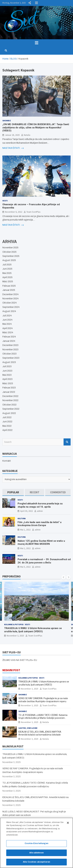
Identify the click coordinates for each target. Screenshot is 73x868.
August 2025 (9, 260)
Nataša (27, 135)
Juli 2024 (7, 316)
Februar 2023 (9, 388)
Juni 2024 (7, 320)
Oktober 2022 (9, 405)
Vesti (5, 201)
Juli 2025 (7, 265)
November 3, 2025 (15, 636)
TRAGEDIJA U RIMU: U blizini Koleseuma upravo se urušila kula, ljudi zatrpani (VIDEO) (33, 630)
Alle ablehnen (36, 854)
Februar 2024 (9, 337)
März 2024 (8, 333)
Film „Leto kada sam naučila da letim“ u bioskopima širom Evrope (40, 524)
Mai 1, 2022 (25, 530)
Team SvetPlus (33, 212)
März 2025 (8, 282)
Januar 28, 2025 (12, 135)
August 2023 (9, 362)
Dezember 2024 (10, 294)
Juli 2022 (7, 417)
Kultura (22, 518)
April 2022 (7, 430)
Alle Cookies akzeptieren (36, 863)
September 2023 (11, 358)
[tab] (13, 492)
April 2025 (7, 277)
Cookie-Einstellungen (36, 844)
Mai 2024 (7, 324)
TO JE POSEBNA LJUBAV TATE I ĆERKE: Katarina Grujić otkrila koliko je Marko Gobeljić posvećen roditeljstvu (43, 718)
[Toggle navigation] (36, 43)
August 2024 (9, 311)
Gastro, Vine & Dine (28, 728)
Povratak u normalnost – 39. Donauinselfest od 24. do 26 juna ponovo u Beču (44, 561)
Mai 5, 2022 (25, 567)
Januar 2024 (9, 341)
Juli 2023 (7, 366)
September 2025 (11, 256)
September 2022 (11, 409)
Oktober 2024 (10, 303)
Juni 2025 (7, 269)
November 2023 (10, 350)
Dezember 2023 (10, 345)
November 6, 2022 (14, 212)
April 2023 (7, 379)
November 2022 (10, 400)
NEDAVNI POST (11, 670)
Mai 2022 (7, 426)
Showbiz (7, 121)
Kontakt (7, 461)
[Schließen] (68, 824)
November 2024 (10, 299)
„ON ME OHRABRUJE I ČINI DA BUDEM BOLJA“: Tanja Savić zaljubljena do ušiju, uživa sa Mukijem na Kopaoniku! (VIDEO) (36, 127)
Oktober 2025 (9, 252)
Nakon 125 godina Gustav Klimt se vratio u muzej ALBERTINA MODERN (41, 542)
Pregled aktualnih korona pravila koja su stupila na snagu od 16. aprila (40, 505)
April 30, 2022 (26, 511)
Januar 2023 (9, 392)
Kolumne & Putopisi (14, 624)
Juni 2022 (7, 422)
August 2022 (9, 413)
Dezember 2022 (10, 396)
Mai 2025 (7, 273)
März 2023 (8, 383)
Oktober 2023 (9, 354)
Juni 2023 (7, 371)
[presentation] (64, 577)
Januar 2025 (9, 290)
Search (67, 442)
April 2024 (8, 328)
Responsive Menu (36, 3)
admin (40, 511)
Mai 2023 (7, 375)
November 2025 (10, 248)
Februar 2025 (9, 286)
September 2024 (11, 307)
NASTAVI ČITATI (13, 148)
